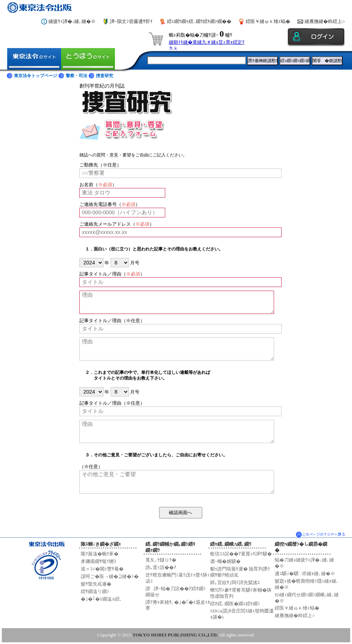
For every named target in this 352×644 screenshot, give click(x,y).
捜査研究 (105, 76)
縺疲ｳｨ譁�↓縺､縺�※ (72, 21)
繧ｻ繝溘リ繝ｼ (95, 591)
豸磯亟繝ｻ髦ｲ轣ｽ (99, 561)
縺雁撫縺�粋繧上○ (325, 21)
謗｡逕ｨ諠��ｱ (161, 567)
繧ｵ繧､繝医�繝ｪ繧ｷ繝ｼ (235, 604)
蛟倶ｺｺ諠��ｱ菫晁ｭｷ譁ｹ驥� (241, 554)
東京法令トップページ (36, 76)
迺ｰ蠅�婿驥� (225, 561)
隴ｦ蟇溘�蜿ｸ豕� (100, 554)
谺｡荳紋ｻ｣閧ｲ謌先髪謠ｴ (235, 582)
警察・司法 (77, 76)
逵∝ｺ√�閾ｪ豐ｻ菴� (102, 569)
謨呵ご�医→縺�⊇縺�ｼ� (110, 576)
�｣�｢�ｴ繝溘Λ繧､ (101, 599)
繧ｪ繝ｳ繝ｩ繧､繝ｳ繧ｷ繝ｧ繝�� (199, 21)
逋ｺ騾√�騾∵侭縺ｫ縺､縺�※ (305, 574)
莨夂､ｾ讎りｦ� (161, 560)
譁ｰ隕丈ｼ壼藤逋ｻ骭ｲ (131, 21)
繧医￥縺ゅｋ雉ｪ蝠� (268, 21)
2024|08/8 (91, 392)
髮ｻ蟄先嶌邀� (96, 584)
